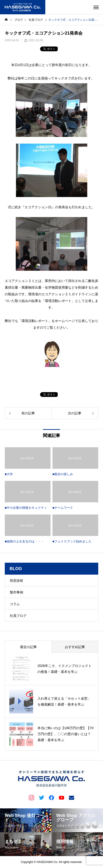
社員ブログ (18, 616)
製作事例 (16, 592)
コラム (15, 604)
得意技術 (16, 581)
